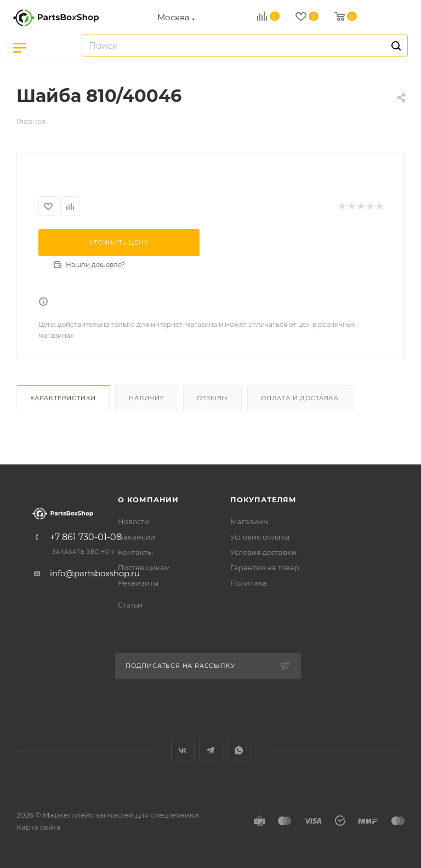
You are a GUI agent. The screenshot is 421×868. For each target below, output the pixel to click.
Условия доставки (263, 552)
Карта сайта (39, 827)
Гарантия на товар (265, 568)
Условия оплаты (260, 537)
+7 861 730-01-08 (86, 537)
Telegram (211, 750)
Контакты (135, 552)
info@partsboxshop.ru (95, 573)
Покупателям (263, 500)
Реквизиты (138, 583)
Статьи (130, 605)
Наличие (147, 398)
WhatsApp (239, 750)
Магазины (249, 521)
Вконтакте (183, 750)
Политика (249, 583)
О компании (148, 500)
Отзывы (212, 398)
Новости (133, 521)
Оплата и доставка (300, 398)
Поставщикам (144, 568)
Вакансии (136, 537)
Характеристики (63, 398)
